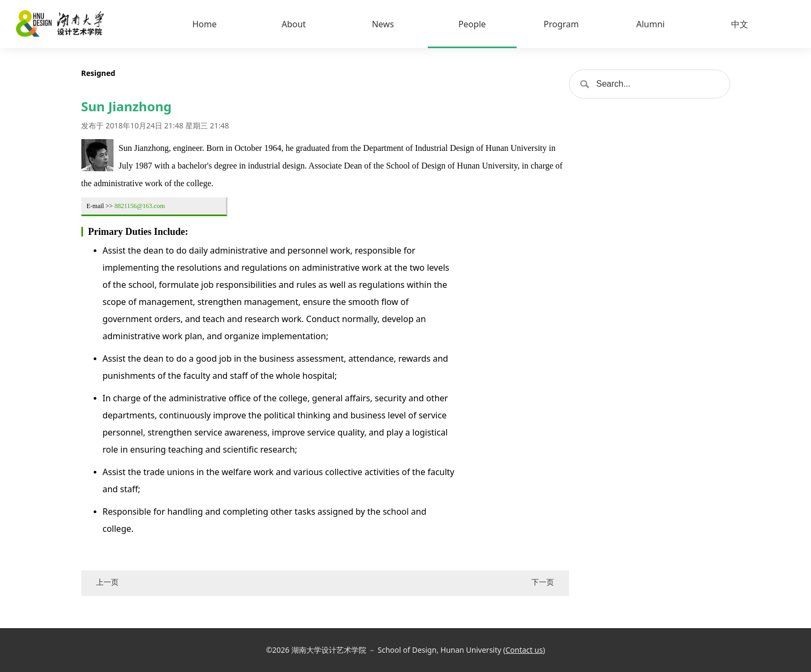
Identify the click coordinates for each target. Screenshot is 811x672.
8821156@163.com (140, 206)
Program (562, 24)
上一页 (108, 582)
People (472, 24)
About (294, 24)
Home (204, 24)
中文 (740, 24)
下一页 (543, 582)
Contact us (524, 650)
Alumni (650, 24)
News (383, 24)
